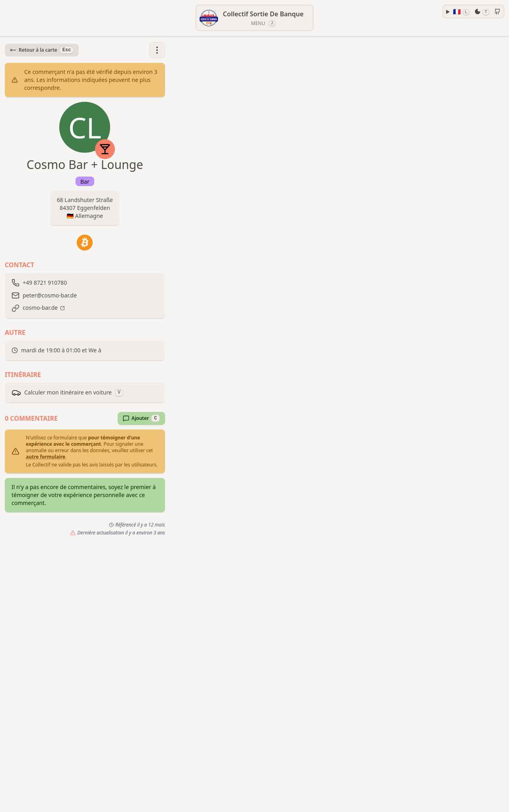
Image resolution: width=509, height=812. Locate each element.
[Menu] (255, 18)
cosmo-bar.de (40, 308)
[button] (157, 50)
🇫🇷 (461, 12)
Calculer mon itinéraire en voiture (67, 392)
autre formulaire (46, 457)
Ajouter (141, 418)
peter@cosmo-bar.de (50, 295)
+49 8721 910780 (45, 283)
